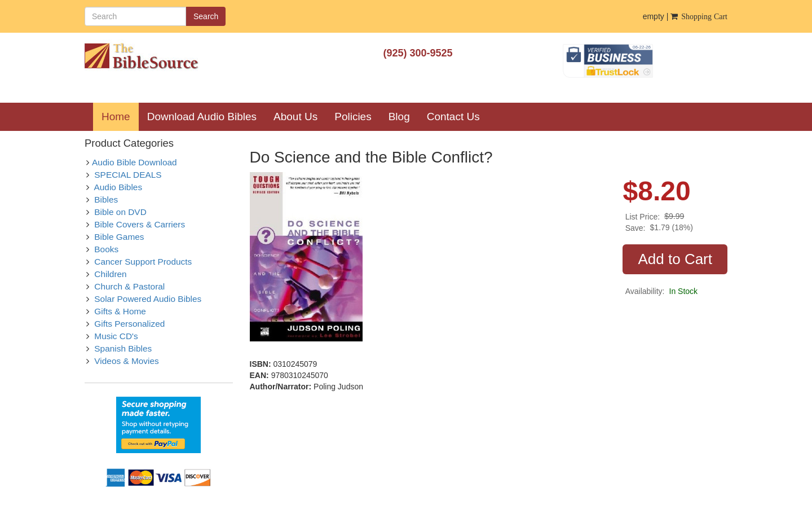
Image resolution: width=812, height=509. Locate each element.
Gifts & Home (120, 311)
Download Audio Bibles (202, 117)
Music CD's (116, 336)
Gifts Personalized (129, 324)
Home (120, 116)
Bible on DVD (120, 212)
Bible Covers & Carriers (140, 224)
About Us (295, 117)
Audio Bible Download (134, 162)
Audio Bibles (118, 187)
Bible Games (119, 237)
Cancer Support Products (143, 262)
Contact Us (453, 117)
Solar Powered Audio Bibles (148, 299)
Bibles (106, 199)
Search (206, 16)
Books (106, 249)
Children (110, 274)
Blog (399, 117)
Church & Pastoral (129, 286)
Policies (353, 117)
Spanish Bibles (123, 348)
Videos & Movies (126, 361)
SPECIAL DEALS (128, 175)
